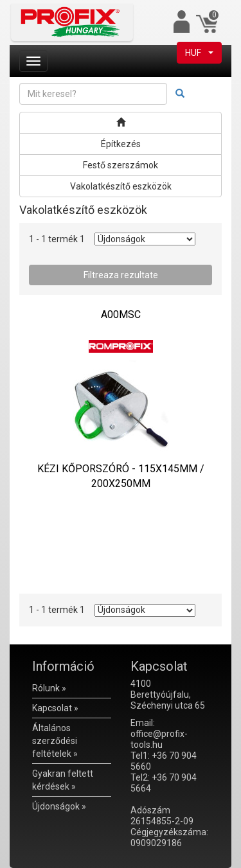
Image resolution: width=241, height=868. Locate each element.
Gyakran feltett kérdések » (63, 780)
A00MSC (121, 314)
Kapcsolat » (55, 708)
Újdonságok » (59, 806)
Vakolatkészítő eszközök (121, 186)
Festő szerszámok (121, 165)
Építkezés (121, 144)
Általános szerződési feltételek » (55, 741)
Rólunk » (49, 688)
